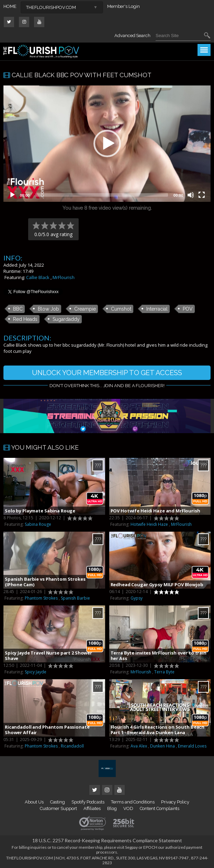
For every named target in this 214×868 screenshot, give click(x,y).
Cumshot (121, 309)
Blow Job (48, 309)
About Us (34, 802)
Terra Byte (164, 672)
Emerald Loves (192, 746)
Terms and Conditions (133, 802)
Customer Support (58, 808)
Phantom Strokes (41, 598)
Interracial (157, 309)
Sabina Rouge (38, 524)
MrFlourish (64, 277)
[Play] (12, 195)
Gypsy (137, 598)
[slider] (102, 195)
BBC (18, 309)
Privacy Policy (175, 802)
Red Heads (25, 319)
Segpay (131, 847)
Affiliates (92, 808)
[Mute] (191, 195)
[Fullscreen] (202, 195)
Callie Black (38, 277)
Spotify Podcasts (88, 802)
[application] (107, 144)
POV (188, 309)
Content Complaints (160, 808)
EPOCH (150, 847)
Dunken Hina (162, 746)
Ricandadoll (72, 746)
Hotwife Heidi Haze (149, 524)
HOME (10, 6)
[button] (107, 143)
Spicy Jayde (36, 672)
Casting (58, 802)
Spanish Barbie (75, 598)
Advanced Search (132, 36)
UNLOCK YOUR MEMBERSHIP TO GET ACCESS (107, 373)
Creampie (85, 309)
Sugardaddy (66, 319)
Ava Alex (139, 746)
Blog (112, 808)
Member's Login (123, 6)
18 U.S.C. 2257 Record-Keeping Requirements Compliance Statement (107, 840)
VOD (128, 808)
